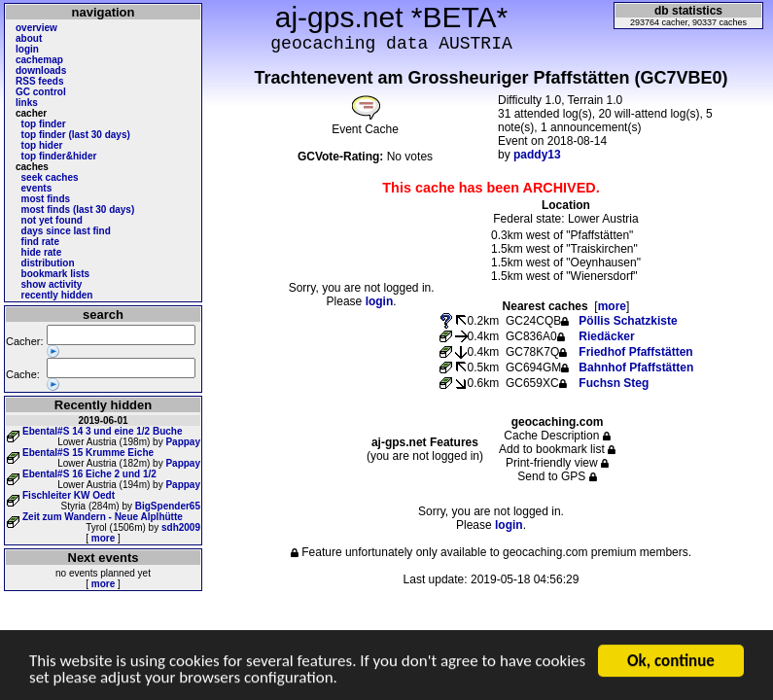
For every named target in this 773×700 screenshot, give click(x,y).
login (27, 49)
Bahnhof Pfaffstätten (636, 367)
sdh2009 (181, 527)
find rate (40, 242)
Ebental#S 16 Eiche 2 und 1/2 (89, 474)
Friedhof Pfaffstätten (635, 352)
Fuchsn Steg (614, 383)
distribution (48, 263)
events (37, 188)
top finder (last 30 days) (76, 135)
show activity (52, 284)
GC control (41, 92)
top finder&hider (59, 156)
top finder (44, 124)
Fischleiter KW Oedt (69, 495)
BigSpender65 (168, 506)
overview (36, 28)
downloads (41, 70)
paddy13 (537, 155)
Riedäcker (606, 336)
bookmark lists (56, 274)
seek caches (50, 177)
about (29, 38)
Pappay (183, 442)
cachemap (39, 60)
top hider (42, 145)
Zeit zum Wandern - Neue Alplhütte (103, 517)
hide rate (42, 252)
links (27, 103)
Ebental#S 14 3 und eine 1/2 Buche (103, 431)
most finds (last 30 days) (78, 210)
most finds (46, 199)
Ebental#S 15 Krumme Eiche (88, 453)
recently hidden (57, 295)
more (103, 538)
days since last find (66, 231)
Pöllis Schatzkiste (628, 321)
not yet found (52, 220)
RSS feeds (39, 81)
